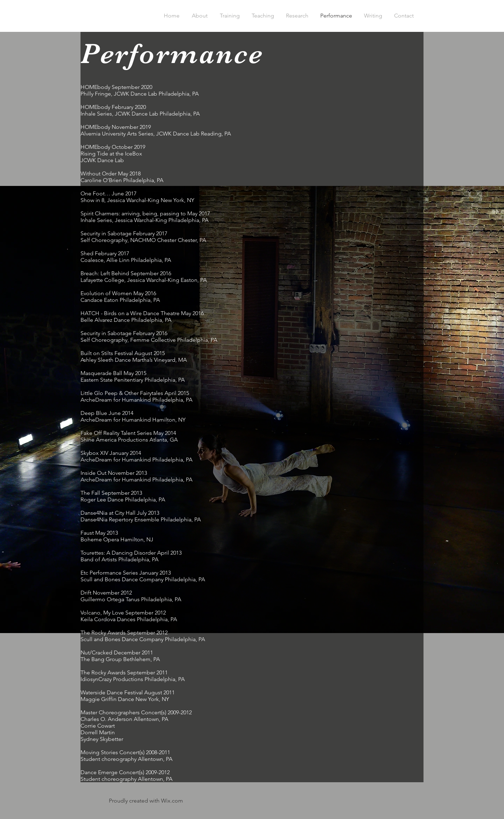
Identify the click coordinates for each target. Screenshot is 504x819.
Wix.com (172, 801)
